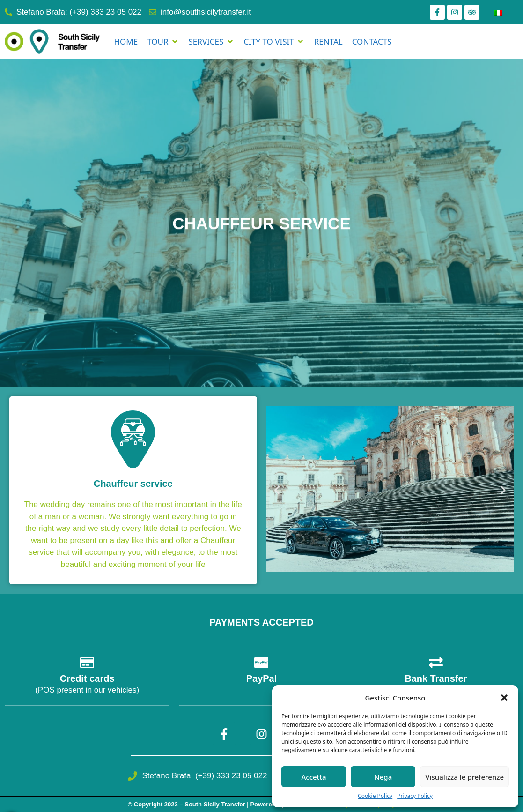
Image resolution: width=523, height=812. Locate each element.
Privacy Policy (415, 796)
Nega (383, 777)
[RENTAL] (328, 42)
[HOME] (126, 42)
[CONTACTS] (372, 42)
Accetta (313, 777)
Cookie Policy (375, 796)
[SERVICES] (212, 42)
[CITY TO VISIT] (274, 42)
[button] (504, 698)
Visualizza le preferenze (464, 777)
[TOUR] (163, 42)
